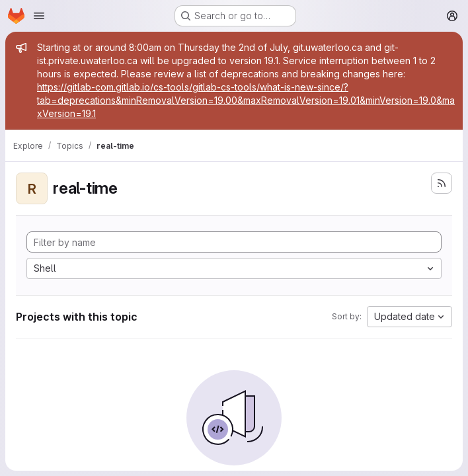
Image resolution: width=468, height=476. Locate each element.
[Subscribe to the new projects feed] (442, 183)
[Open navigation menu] (39, 16)
